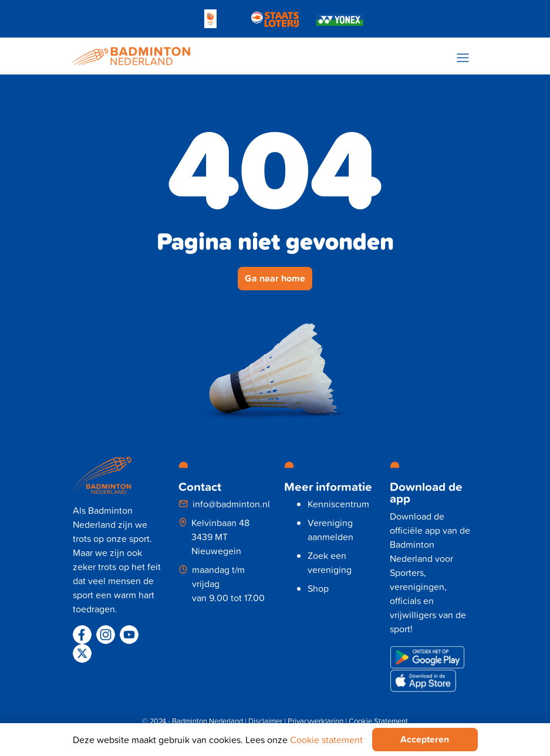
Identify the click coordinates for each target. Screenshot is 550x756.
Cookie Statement (378, 721)
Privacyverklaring (316, 721)
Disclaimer (265, 721)
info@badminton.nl (231, 504)
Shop (318, 588)
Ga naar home (275, 278)
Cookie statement (326, 740)
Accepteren (425, 739)
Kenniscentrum (338, 504)
